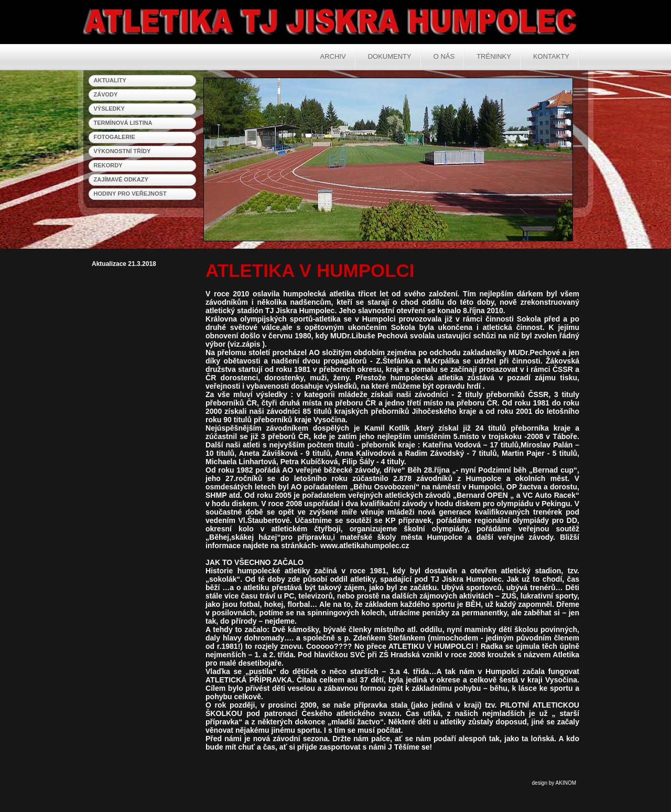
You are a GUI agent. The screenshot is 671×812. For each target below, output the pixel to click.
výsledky (109, 109)
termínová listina (123, 123)
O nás (444, 56)
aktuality (110, 80)
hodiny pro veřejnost (130, 194)
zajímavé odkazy (121, 179)
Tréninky (494, 56)
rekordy (108, 165)
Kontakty (551, 56)
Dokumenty (390, 56)
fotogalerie (115, 137)
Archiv (333, 56)
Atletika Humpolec (278, 21)
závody (106, 94)
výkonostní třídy (122, 151)
